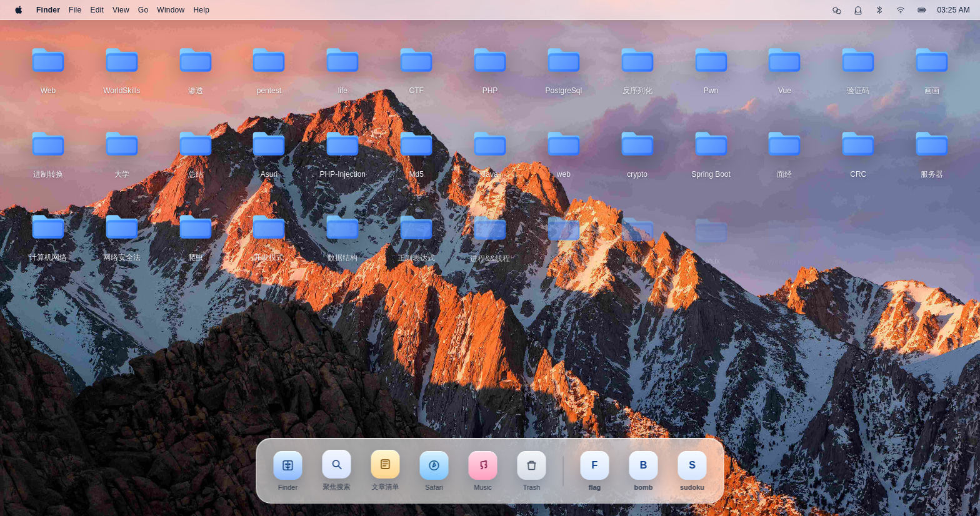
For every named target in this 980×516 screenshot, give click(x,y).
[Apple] (19, 10)
